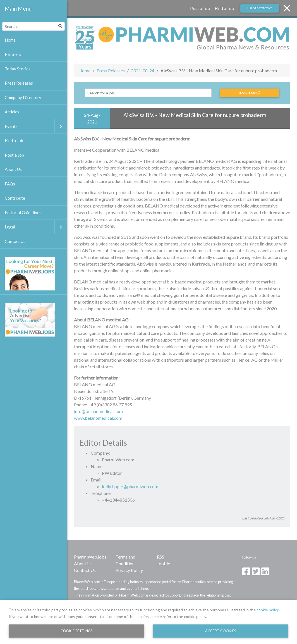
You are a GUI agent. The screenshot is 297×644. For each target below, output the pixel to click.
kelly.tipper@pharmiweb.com (130, 486)
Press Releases (111, 71)
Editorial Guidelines (23, 213)
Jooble (163, 563)
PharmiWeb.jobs (90, 557)
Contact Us (85, 570)
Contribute (15, 198)
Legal (36, 227)
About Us (83, 563)
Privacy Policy (129, 570)
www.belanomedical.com (98, 418)
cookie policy (268, 610)
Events (36, 126)
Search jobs (250, 93)
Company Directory (23, 97)
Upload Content (260, 8)
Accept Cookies (221, 631)
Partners (13, 54)
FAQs (10, 184)
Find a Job (224, 8)
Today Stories (18, 69)
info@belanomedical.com (98, 411)
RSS (161, 557)
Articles (12, 112)
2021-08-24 (143, 71)
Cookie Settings (77, 631)
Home (84, 71)
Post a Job (200, 8)
